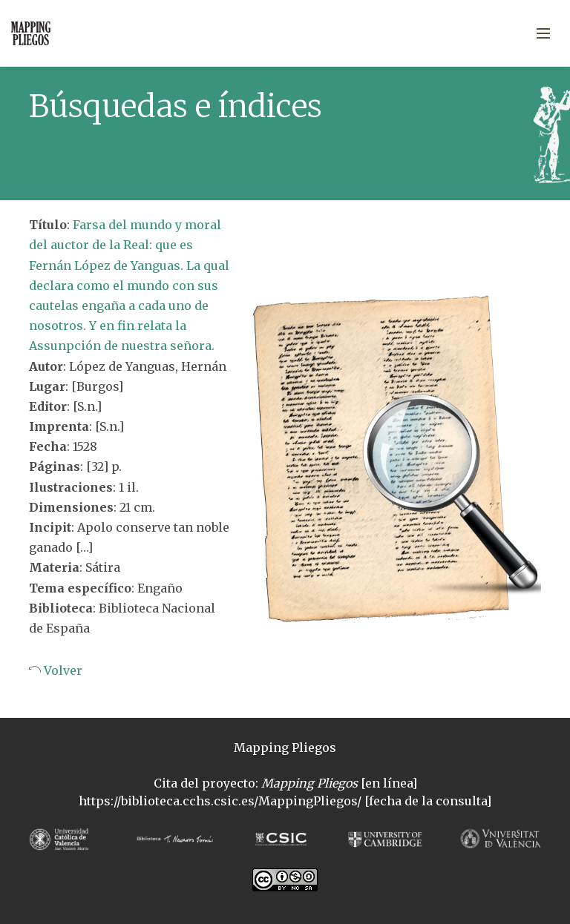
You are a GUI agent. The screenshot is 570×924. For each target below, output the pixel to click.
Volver (62, 670)
